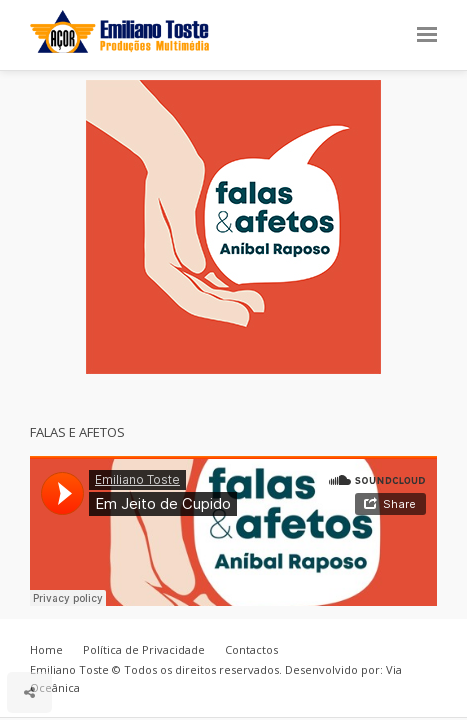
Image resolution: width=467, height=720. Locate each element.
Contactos (251, 649)
